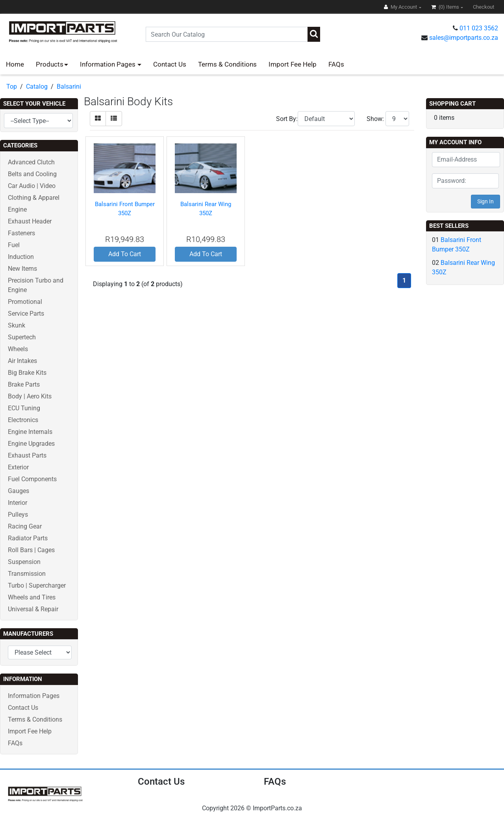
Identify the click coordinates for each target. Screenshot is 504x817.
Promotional (25, 302)
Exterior (18, 467)
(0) (446, 7)
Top (12, 87)
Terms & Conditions (227, 64)
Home (15, 64)
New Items (22, 269)
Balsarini (69, 87)
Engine (17, 209)
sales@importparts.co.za (464, 38)
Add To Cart (125, 254)
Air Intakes (22, 361)
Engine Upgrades (31, 444)
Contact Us (170, 64)
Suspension (24, 562)
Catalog (37, 87)
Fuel (14, 245)
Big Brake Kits (27, 373)
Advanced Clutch (31, 162)
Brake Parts (24, 384)
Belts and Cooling (32, 174)
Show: (375, 119)
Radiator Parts (28, 538)
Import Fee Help (293, 64)
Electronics (23, 420)
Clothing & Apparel (34, 198)
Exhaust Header (30, 221)
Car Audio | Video (32, 186)
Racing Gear (25, 526)
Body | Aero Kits (30, 396)
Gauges (19, 491)
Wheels (18, 349)
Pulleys (18, 515)
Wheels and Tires (32, 597)
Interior (18, 503)
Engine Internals (30, 432)
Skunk (17, 325)
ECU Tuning (24, 408)
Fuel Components (32, 479)
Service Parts (26, 314)
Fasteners (21, 233)
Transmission (27, 574)
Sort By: (287, 119)
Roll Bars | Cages (31, 550)
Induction (21, 257)
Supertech (22, 337)
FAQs (336, 64)
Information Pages (108, 64)
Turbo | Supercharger (37, 585)
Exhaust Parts (27, 455)
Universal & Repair (33, 609)
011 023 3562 (479, 28)
